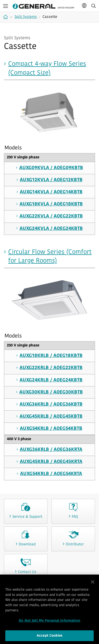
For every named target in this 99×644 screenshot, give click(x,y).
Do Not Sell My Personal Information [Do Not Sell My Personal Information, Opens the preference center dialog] (49, 622)
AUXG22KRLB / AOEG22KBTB (51, 368)
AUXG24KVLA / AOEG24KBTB (51, 229)
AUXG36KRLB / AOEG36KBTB (51, 404)
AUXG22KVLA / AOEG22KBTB (51, 216)
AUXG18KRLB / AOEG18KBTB (51, 356)
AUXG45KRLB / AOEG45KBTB (51, 417)
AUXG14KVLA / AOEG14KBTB (51, 192)
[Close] (93, 584)
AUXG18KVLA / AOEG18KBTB (51, 204)
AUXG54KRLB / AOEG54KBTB (51, 429)
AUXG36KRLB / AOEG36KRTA (51, 450)
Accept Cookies (49, 637)
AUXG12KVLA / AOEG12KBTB (51, 180)
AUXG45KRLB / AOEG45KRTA (51, 462)
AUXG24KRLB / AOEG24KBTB (51, 380)
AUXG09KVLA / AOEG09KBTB (51, 168)
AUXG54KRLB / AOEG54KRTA (51, 474)
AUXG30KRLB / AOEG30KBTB (51, 392)
